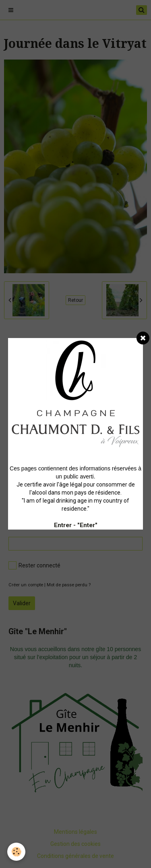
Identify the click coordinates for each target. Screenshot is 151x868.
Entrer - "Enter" (76, 525)
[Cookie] (16, 852)
